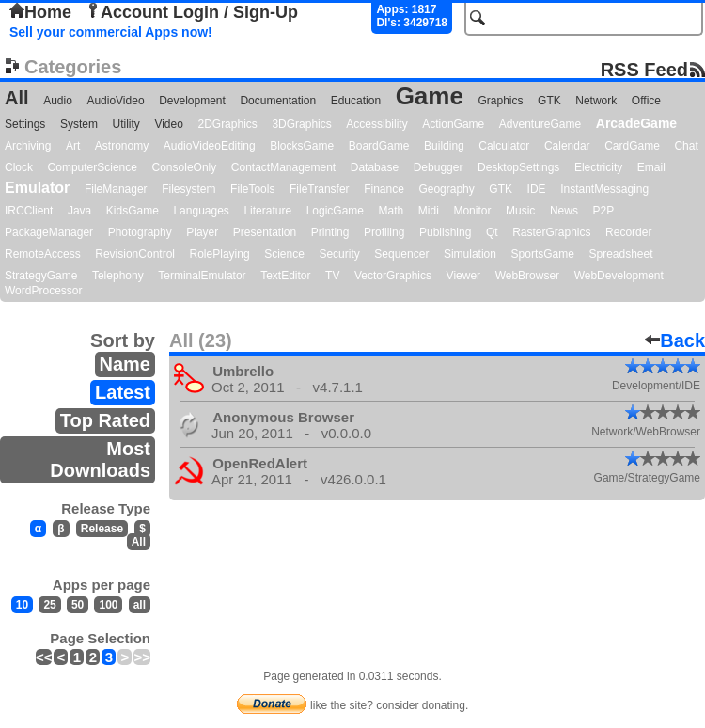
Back (675, 340)
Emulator (37, 188)
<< (44, 657)
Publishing (445, 232)
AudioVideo (115, 101)
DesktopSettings (518, 167)
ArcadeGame (636, 123)
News (564, 211)
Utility (126, 124)
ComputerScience (93, 167)
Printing (330, 232)
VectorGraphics (393, 276)
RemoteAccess (43, 254)
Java (79, 211)
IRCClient (29, 211)
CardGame (632, 146)
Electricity (598, 167)
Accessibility (376, 124)
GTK (549, 101)
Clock (19, 167)
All (17, 98)
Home (40, 12)
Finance (384, 189)
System (79, 124)
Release (102, 529)
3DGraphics (301, 124)
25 (49, 605)
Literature (267, 211)
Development (192, 101)
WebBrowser (527, 276)
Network (596, 101)
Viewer (463, 276)
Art (73, 146)
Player (202, 232)
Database (375, 167)
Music (520, 211)
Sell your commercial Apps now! (111, 32)
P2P (603, 211)
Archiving (28, 146)
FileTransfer (320, 189)
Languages (201, 211)
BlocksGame (302, 146)
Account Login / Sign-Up (192, 12)
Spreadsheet (620, 254)
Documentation (278, 101)
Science (284, 254)
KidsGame (133, 211)
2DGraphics (227, 124)
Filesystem (188, 189)
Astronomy (122, 146)
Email (651, 167)
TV (332, 276)
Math (392, 211)
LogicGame (335, 211)
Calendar (567, 146)
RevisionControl (135, 254)
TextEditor (285, 276)
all (140, 605)
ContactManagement (283, 167)
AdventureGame (540, 124)
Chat (686, 146)
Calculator (504, 146)
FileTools (252, 189)
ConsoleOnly (185, 167)
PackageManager (49, 232)
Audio (58, 101)
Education (356, 101)
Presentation (265, 232)
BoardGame (379, 146)
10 (22, 605)
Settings (25, 124)
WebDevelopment (619, 276)
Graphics (500, 101)
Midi (429, 211)
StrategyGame (41, 276)
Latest (123, 392)
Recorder (628, 232)
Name (125, 364)
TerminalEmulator (202, 276)
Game (430, 96)
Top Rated (105, 420)
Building (444, 146)
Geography (446, 189)
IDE (537, 189)
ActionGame (453, 124)
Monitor (472, 211)
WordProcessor (43, 291)
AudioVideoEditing (210, 146)
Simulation (470, 254)
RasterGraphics (551, 232)
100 (108, 605)
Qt (492, 232)
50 (78, 605)
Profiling (384, 232)
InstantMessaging (604, 189)
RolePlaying (220, 254)
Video (168, 124)
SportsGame (543, 254)
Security (339, 254)
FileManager (116, 189)
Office (646, 101)
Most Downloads (100, 459)
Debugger (439, 167)
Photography (140, 232)
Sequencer (401, 254)
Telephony (118, 276)
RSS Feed (644, 69)
